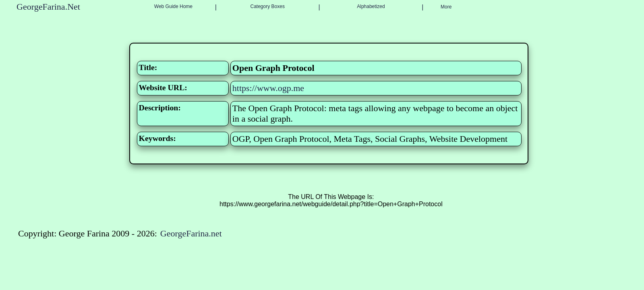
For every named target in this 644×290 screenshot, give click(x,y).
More (446, 7)
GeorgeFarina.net (191, 233)
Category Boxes (268, 6)
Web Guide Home (173, 6)
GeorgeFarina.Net (48, 7)
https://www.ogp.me (268, 88)
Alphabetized (371, 6)
